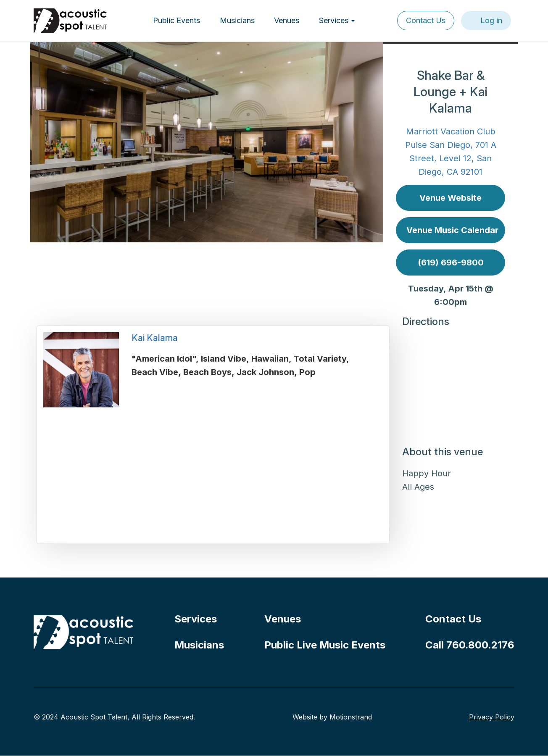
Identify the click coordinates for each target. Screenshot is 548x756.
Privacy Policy (492, 717)
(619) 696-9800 (451, 262)
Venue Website (451, 198)
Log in (491, 20)
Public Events (177, 20)
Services (337, 20)
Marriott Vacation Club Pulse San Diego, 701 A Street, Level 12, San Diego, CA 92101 (451, 152)
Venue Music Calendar (452, 230)
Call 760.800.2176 (470, 645)
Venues (287, 20)
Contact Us (426, 20)
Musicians (237, 20)
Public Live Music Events (325, 645)
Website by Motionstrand (332, 717)
